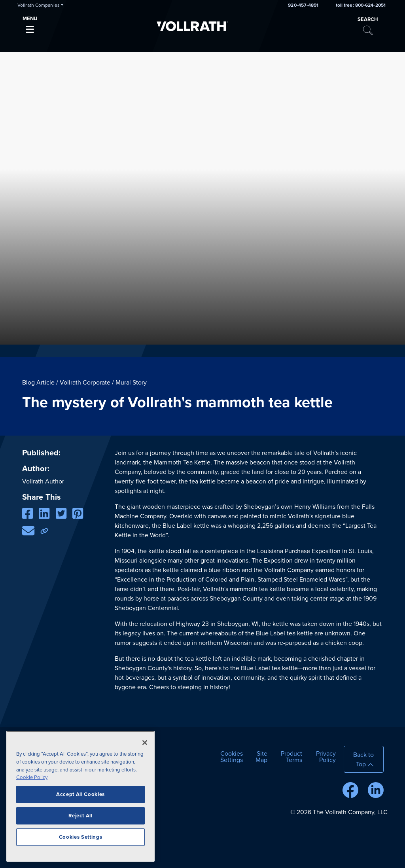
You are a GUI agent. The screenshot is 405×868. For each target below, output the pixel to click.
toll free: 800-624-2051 (361, 5)
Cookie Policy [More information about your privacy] (32, 777)
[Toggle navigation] (30, 27)
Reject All (80, 816)
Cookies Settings (232, 757)
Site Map (261, 757)
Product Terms (291, 757)
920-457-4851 (303, 5)
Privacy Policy (326, 757)
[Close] (145, 743)
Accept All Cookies (80, 794)
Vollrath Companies (39, 5)
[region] (80, 796)
